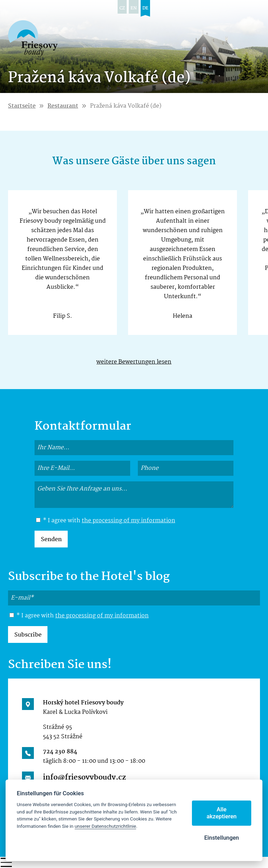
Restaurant (63, 106)
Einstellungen (222, 838)
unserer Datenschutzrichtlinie (105, 826)
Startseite (22, 106)
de (145, 8)
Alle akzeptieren (222, 813)
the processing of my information (128, 521)
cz (122, 8)
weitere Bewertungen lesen (134, 362)
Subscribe (28, 635)
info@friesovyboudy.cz (84, 777)
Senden (51, 540)
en (134, 8)
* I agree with (106, 521)
